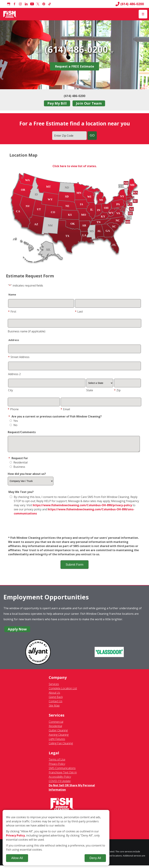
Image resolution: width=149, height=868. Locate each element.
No (14, 425)
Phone (13, 409)
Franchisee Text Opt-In (63, 775)
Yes (14, 421)
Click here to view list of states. (75, 166)
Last (79, 312)
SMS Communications (62, 771)
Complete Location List (63, 691)
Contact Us (56, 704)
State (90, 390)
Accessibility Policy (60, 779)
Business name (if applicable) (27, 331)
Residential (19, 465)
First (12, 312)
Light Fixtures (57, 742)
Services (54, 687)
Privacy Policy (57, 766)
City (11, 390)
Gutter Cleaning (58, 733)
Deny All (95, 858)
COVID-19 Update (60, 784)
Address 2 (14, 374)
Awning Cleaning (59, 737)
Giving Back (56, 699)
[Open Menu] (143, 14)
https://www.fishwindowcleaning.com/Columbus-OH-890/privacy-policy (82, 508)
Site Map (54, 708)
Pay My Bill (57, 103)
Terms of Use (57, 762)
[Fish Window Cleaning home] (10, 14)
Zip (117, 390)
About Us (54, 695)
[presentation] (74, 528)
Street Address (19, 357)
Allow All (17, 858)
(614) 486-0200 (130, 4)
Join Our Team (89, 103)
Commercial (56, 724)
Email (65, 409)
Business (17, 469)
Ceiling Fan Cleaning (61, 746)
